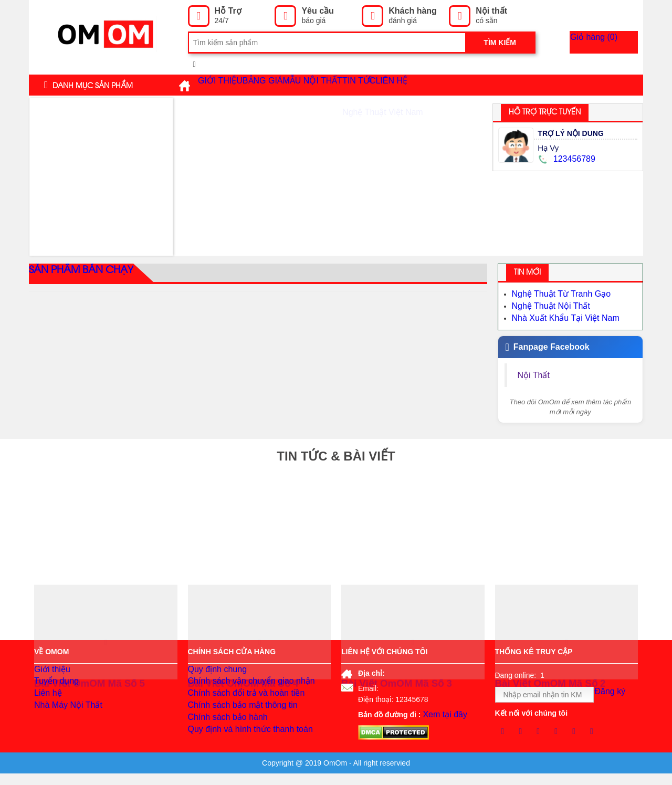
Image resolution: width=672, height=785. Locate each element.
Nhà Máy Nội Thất (64, 719)
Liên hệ (479, 85)
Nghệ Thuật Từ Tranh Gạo (555, 294)
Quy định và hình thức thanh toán (243, 751)
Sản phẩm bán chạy (75, 274)
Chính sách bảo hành (223, 735)
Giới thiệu (229, 85)
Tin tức (430, 85)
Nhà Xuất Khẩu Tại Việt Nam (559, 315)
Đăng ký (614, 695)
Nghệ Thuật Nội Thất (546, 304)
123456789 (565, 159)
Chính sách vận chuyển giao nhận (244, 688)
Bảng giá (291, 85)
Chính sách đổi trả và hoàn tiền (239, 704)
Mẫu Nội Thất (360, 85)
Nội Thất (535, 371)
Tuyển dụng (54, 688)
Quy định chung (214, 672)
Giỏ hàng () (610, 43)
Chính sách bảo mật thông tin (236, 719)
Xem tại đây (442, 714)
